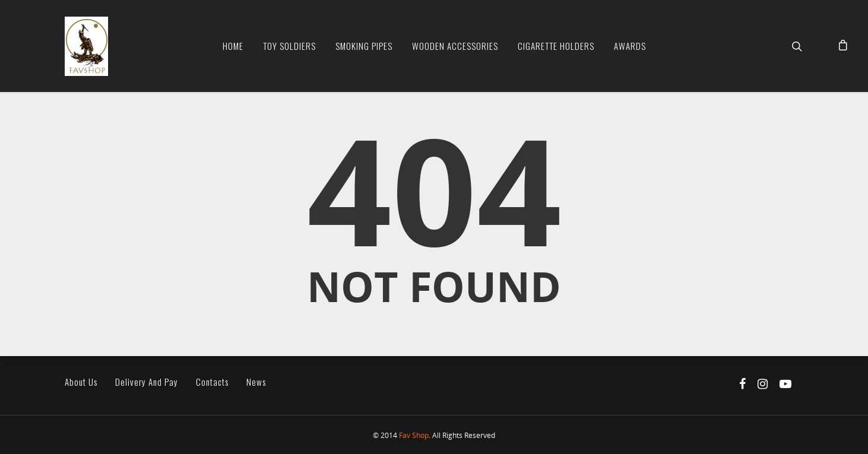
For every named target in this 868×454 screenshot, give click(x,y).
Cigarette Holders (556, 46)
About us (81, 382)
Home (233, 46)
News (256, 382)
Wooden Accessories (455, 46)
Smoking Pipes (364, 46)
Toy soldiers (289, 46)
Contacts (212, 382)
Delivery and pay (147, 382)
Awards (630, 46)
